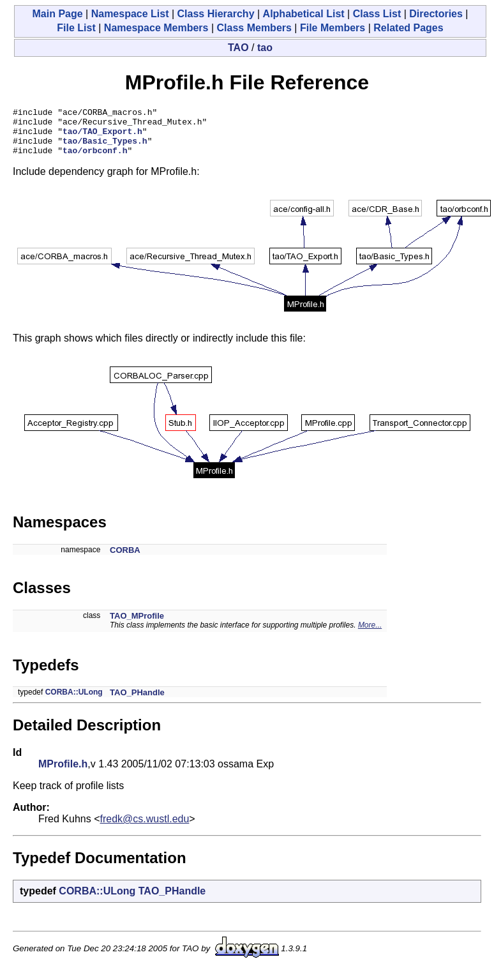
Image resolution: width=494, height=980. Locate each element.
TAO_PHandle (137, 702)
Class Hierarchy (216, 14)
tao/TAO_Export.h (102, 137)
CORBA (125, 560)
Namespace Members (156, 28)
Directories (436, 14)
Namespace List (130, 14)
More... (370, 635)
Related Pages (408, 28)
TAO (238, 48)
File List (76, 28)
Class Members (254, 28)
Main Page (57, 14)
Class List (377, 14)
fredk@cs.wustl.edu (145, 828)
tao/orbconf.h (95, 160)
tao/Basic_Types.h (105, 148)
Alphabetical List (304, 14)
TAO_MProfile (137, 625)
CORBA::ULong (74, 702)
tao (265, 48)
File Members (333, 28)
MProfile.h (63, 773)
